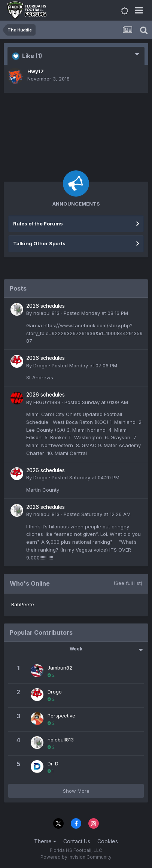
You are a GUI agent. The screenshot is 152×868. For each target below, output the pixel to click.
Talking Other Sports (39, 243)
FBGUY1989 (47, 402)
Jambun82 (60, 668)
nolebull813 (46, 313)
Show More (76, 791)
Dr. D (53, 764)
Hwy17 (36, 71)
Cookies (108, 841)
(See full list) (128, 583)
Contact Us (77, 841)
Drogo (40, 365)
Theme (45, 841)
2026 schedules (45, 306)
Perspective (61, 716)
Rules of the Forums (38, 224)
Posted (96, 313)
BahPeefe (23, 604)
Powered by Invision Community (76, 857)
